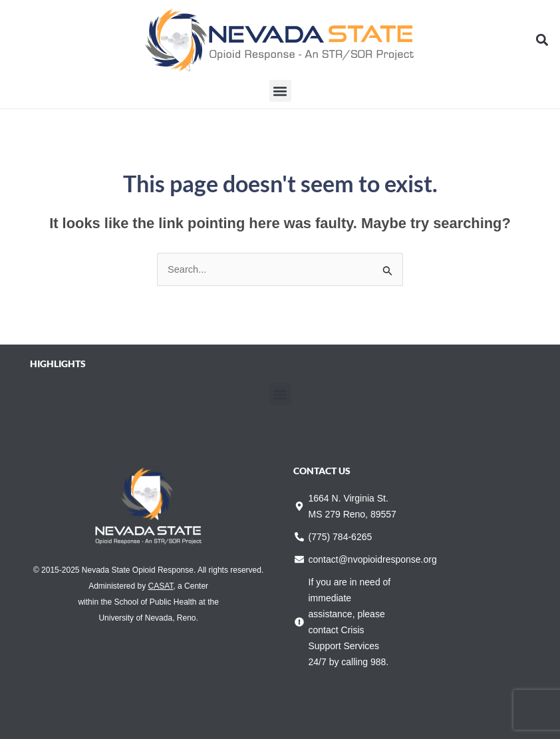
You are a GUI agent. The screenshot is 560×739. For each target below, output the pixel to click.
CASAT (161, 586)
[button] (542, 40)
